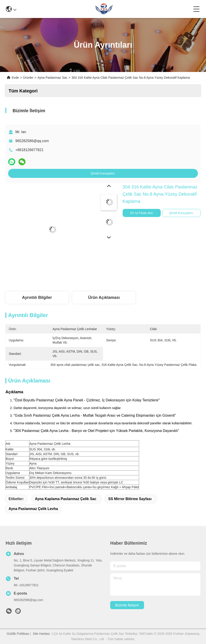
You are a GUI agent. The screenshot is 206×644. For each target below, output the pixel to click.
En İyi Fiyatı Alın (142, 213)
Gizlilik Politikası (18, 634)
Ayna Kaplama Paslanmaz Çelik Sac (66, 499)
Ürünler (28, 78)
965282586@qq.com (32, 141)
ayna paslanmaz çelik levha (33, 509)
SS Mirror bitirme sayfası (130, 499)
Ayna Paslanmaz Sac (52, 78)
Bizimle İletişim (127, 605)
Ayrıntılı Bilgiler (37, 297)
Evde (15, 78)
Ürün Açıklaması (104, 297)
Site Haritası (41, 634)
